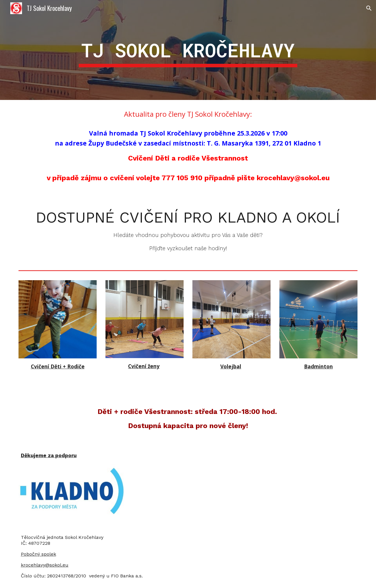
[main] (188, 50)
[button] (369, 8)
